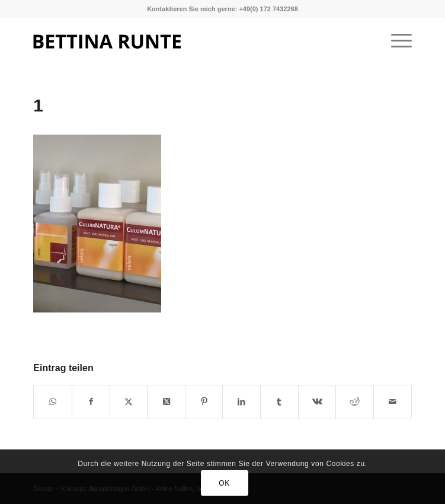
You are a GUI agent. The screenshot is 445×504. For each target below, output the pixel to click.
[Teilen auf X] (129, 402)
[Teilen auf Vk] (317, 402)
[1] (185, 41)
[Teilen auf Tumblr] (279, 402)
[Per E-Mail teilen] (393, 402)
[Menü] (396, 41)
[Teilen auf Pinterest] (204, 402)
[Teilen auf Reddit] (355, 402)
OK (224, 483)
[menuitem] (396, 41)
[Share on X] (166, 402)
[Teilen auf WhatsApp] (53, 402)
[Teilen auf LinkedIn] (241, 402)
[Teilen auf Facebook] (91, 402)
